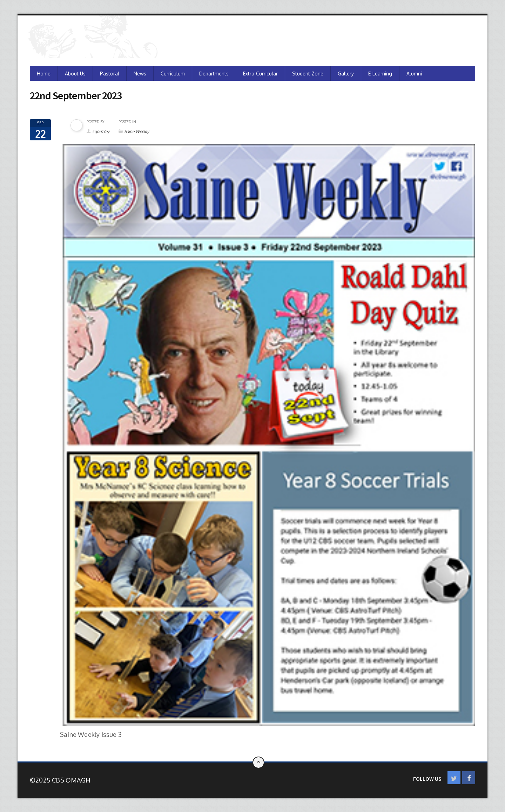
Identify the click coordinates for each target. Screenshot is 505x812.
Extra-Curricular (260, 74)
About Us (75, 74)
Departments (214, 74)
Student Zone (308, 74)
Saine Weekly (137, 131)
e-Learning (380, 74)
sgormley (101, 131)
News (140, 74)
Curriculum (173, 74)
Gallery (346, 74)
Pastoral (110, 74)
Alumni (414, 74)
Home (44, 74)
